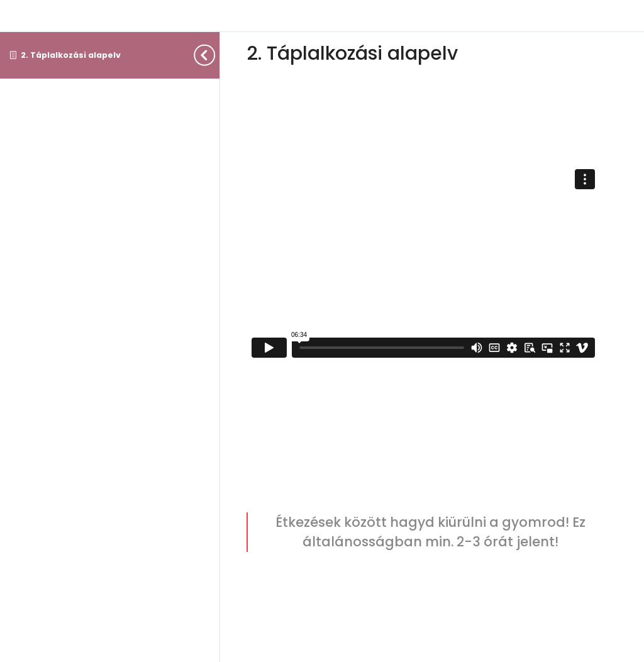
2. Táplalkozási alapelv (71, 55)
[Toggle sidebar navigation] (216, 55)
